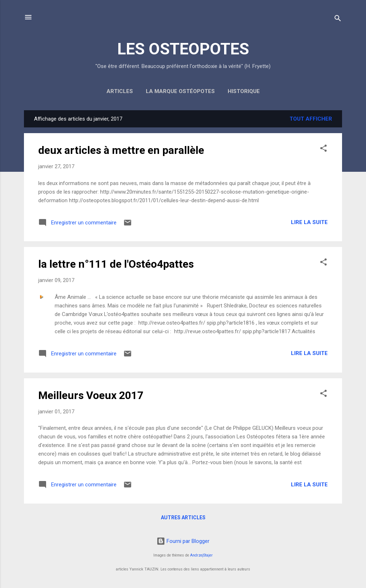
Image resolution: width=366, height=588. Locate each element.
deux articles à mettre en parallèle (121, 150)
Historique (244, 91)
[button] (323, 149)
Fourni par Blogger (183, 541)
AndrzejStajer (201, 555)
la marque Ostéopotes (180, 91)
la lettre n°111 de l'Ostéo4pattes (116, 264)
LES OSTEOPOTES (183, 49)
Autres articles (183, 517)
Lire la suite (309, 222)
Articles (120, 91)
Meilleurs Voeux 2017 (91, 395)
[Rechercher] (338, 20)
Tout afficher (311, 119)
